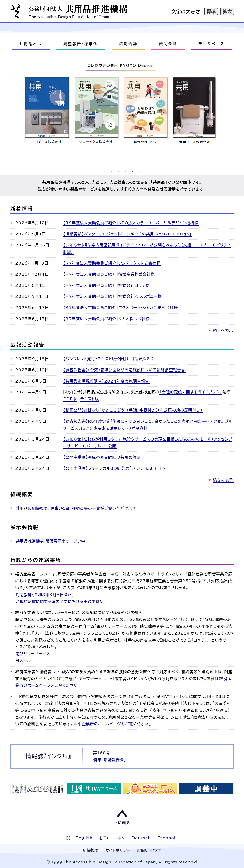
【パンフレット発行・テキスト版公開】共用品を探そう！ (111, 359)
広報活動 (128, 44)
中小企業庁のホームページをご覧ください (111, 724)
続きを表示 (223, 330)
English (84, 838)
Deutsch (141, 838)
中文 (121, 838)
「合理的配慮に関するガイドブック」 (191, 392)
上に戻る (122, 823)
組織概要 (91, 850)
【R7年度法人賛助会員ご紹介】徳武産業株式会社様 (109, 274)
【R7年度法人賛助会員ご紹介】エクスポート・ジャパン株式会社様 (121, 308)
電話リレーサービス (33, 654)
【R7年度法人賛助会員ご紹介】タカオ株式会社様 (107, 319)
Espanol (166, 838)
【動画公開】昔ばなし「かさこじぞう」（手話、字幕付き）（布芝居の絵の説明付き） (133, 410)
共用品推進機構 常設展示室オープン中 (51, 541)
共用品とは (30, 44)
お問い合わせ (149, 850)
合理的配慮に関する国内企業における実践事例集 (60, 602)
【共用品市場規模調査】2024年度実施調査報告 (106, 381)
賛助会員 (168, 44)
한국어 (105, 838)
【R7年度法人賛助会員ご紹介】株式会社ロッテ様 (107, 285)
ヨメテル (23, 661)
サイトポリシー (118, 850)
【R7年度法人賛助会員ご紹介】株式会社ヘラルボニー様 (113, 296)
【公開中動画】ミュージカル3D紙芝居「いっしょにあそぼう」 (115, 468)
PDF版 (70, 399)
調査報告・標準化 (81, 44)
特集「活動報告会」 (110, 760)
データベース (212, 44)
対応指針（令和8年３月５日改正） (45, 595)
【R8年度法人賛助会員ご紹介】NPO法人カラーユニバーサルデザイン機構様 (131, 223)
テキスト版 (89, 399)
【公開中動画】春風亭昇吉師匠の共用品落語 (102, 457)
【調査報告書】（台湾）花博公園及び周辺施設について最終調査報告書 (124, 370)
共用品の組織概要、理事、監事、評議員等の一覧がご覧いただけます (76, 508)
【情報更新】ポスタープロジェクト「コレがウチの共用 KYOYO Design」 (127, 234)
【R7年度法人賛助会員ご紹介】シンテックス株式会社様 (112, 263)
